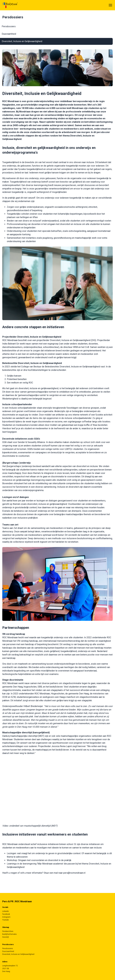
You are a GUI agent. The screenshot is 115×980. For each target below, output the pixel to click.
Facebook (6, 914)
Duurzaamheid (9, 34)
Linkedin (6, 911)
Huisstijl (6, 937)
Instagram (6, 917)
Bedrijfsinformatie (9, 934)
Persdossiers (9, 26)
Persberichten (8, 931)
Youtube (6, 920)
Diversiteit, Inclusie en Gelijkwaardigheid (22, 41)
